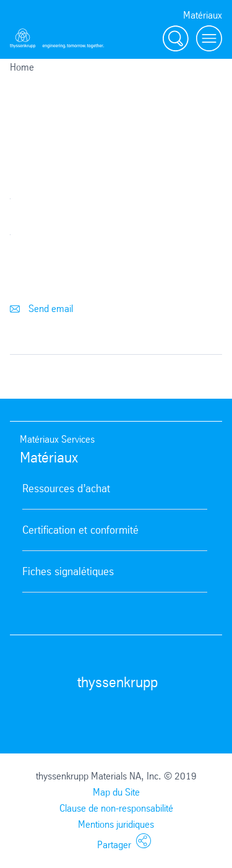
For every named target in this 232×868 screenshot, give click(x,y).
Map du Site (116, 792)
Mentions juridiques (116, 824)
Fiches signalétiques (68, 571)
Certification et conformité (80, 530)
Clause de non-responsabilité (116, 808)
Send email (41, 309)
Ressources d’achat (66, 488)
